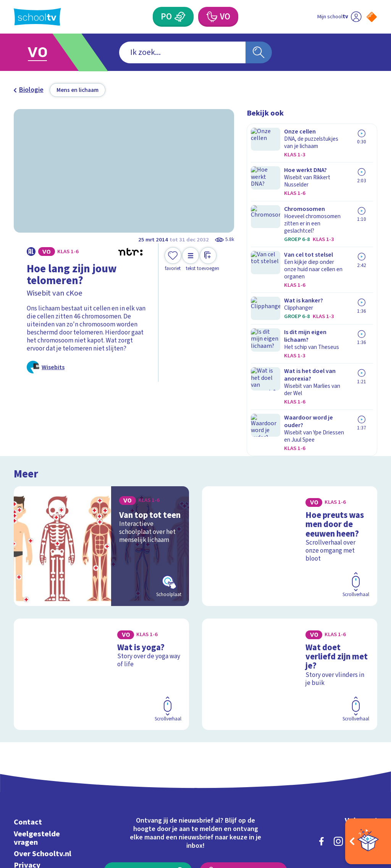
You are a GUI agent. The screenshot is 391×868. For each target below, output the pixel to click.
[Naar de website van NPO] (372, 17)
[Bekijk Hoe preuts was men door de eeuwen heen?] (290, 465)
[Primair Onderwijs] (180, 17)
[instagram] (338, 741)
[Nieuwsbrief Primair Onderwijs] (148, 772)
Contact (28, 722)
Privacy (27, 764)
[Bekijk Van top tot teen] (101, 465)
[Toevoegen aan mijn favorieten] (173, 260)
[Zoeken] (259, 52)
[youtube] (372, 741)
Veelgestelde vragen (37, 737)
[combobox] (182, 52)
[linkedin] (355, 741)
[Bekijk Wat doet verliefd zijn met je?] (290, 580)
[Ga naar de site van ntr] (365, 808)
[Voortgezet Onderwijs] (211, 17)
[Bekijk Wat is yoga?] (101, 580)
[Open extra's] (368, 841)
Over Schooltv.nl (43, 753)
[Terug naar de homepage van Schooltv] (37, 17)
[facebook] (322, 741)
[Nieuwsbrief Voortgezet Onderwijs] (243, 772)
